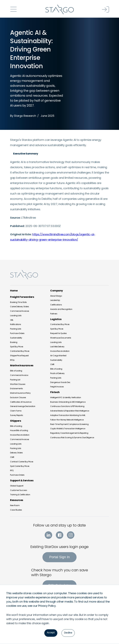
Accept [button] (51, 633)
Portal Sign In (59, 557)
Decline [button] (68, 633)
